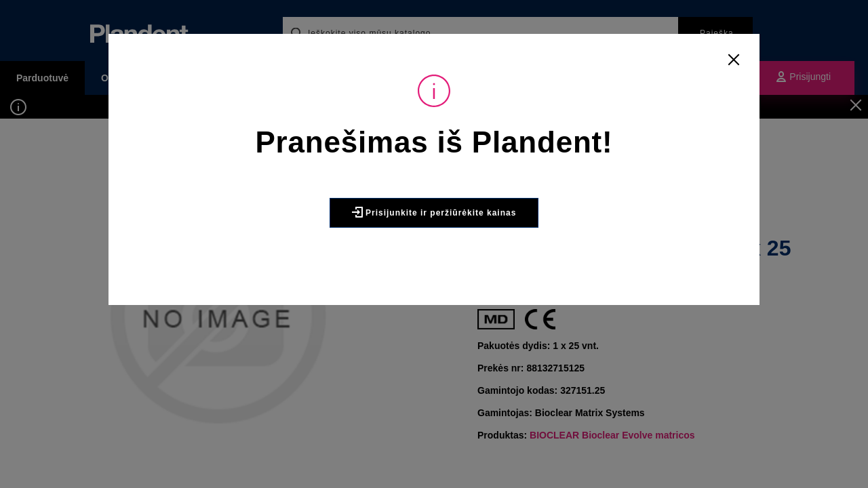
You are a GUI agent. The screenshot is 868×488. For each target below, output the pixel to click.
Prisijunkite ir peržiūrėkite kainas (434, 242)
